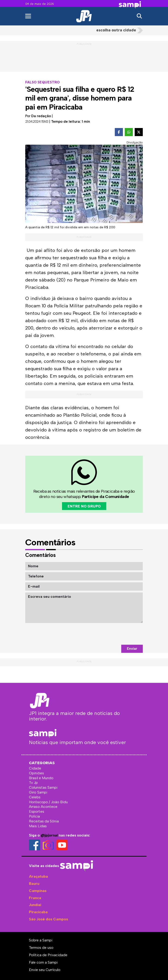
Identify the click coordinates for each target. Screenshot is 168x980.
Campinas (38, 891)
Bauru (34, 884)
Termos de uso (41, 948)
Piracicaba (38, 912)
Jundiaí (35, 905)
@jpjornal (49, 835)
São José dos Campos (48, 919)
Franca (35, 898)
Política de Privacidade (48, 955)
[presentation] (108, 634)
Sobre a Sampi (41, 940)
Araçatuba (38, 876)
